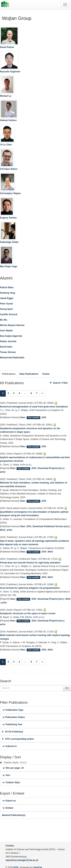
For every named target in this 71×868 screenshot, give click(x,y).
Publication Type (13, 710)
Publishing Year (12, 724)
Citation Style (11, 782)
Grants (46, 374)
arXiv (3, 472)
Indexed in (9, 746)
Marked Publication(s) (14, 815)
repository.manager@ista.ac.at (22, 860)
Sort (6, 775)
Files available (34, 418)
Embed (8, 808)
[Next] (42, 393)
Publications (9, 374)
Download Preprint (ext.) (51, 468)
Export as (9, 801)
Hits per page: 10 (13, 768)
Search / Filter (59, 383)
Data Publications (29, 374)
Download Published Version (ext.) (51, 526)
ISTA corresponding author (18, 739)
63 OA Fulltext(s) (12, 732)
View (22, 417)
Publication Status (14, 717)
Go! (67, 688)
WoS (2, 530)
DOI (44, 417)
